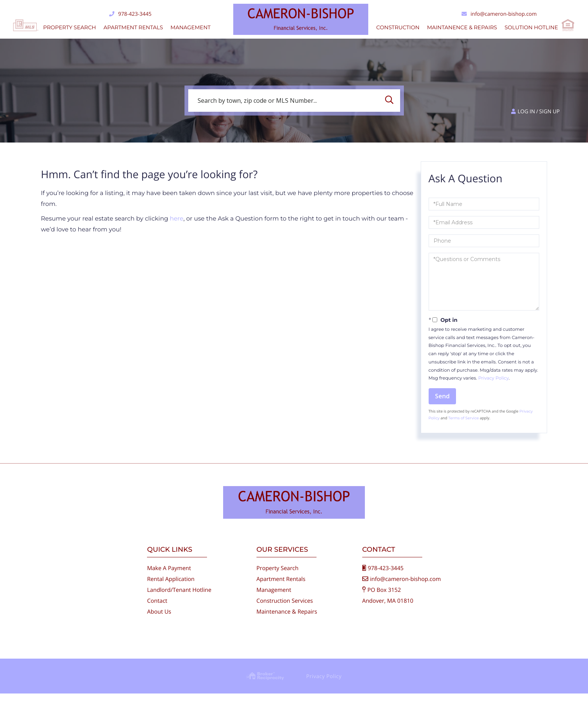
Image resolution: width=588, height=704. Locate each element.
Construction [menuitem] (398, 27)
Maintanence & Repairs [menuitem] (462, 27)
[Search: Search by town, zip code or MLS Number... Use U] (294, 101)
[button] (391, 101)
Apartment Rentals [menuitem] (133, 27)
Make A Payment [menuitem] (169, 579)
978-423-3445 (130, 14)
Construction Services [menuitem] (285, 611)
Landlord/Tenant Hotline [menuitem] (179, 600)
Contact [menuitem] (157, 611)
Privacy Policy (493, 378)
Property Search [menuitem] (70, 27)
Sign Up (550, 112)
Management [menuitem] (191, 27)
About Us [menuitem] (159, 622)
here (177, 219)
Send (442, 396)
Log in (526, 112)
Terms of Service (463, 418)
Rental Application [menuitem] (171, 590)
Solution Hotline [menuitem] (531, 27)
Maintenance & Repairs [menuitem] (287, 622)
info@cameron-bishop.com (499, 14)
